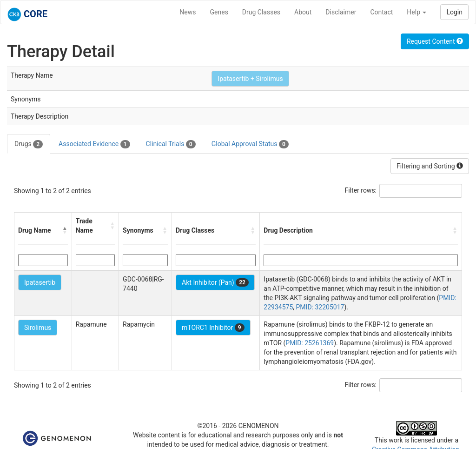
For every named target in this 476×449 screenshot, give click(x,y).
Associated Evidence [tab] (94, 144)
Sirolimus (38, 328)
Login (454, 12)
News (188, 12)
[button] (65, 230)
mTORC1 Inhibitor (213, 328)
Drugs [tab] (29, 144)
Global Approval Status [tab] (250, 144)
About (303, 12)
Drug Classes (261, 12)
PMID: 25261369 (310, 343)
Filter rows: (361, 190)
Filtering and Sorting (430, 166)
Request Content (435, 41)
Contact (381, 12)
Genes (219, 12)
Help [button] (416, 12)
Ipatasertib (40, 282)
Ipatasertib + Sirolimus (250, 79)
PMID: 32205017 (320, 307)
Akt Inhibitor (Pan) (215, 282)
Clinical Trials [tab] (171, 144)
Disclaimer (341, 12)
